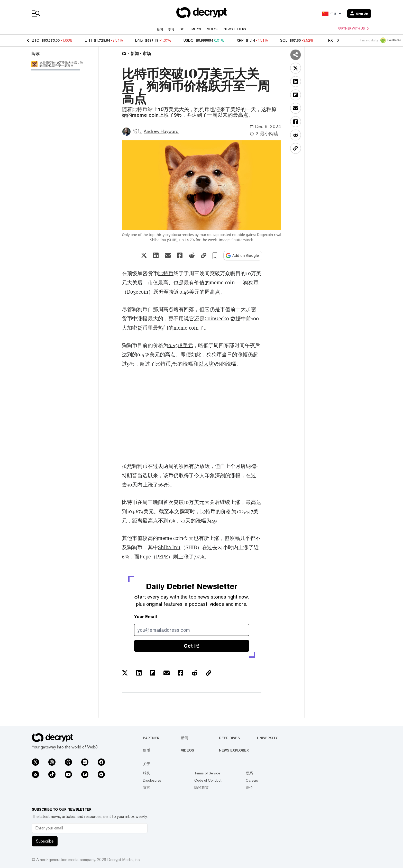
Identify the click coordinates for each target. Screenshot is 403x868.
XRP (240, 40)
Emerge (196, 29)
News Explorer (234, 750)
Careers (252, 780)
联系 (249, 773)
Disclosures (152, 780)
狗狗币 (251, 283)
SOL (284, 40)
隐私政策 (201, 788)
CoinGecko (217, 319)
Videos (213, 29)
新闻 (160, 29)
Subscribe (45, 841)
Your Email (146, 617)
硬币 (146, 750)
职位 (249, 788)
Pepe (145, 557)
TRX (329, 40)
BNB (139, 40)
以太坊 (206, 364)
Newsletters (235, 29)
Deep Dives (229, 738)
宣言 (146, 788)
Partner (151, 738)
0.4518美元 (181, 345)
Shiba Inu (169, 547)
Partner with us (353, 29)
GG (182, 29)
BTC (36, 40)
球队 (146, 773)
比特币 (166, 273)
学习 (171, 29)
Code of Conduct (208, 780)
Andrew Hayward (161, 131)
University (267, 738)
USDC (189, 40)
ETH (88, 40)
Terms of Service (207, 773)
